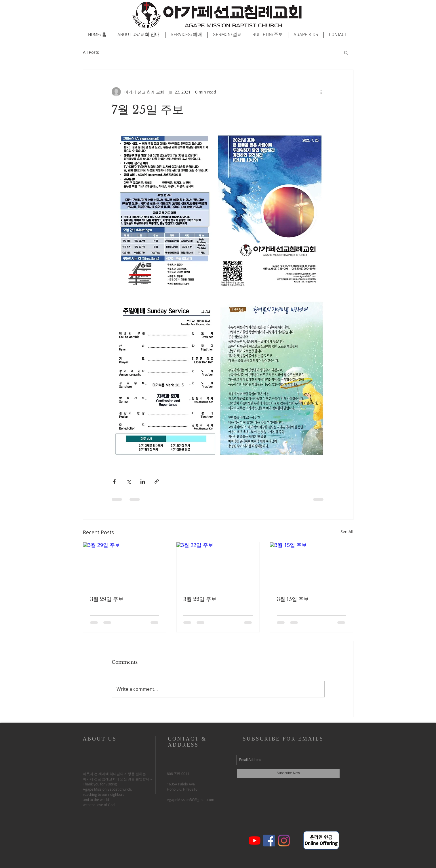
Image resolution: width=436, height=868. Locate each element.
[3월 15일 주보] (312, 566)
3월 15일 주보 (293, 599)
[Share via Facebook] (114, 481)
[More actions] (321, 92)
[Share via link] (157, 481)
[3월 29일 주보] (125, 566)
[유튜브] (255, 841)
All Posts (91, 52)
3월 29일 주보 (107, 599)
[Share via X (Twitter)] (128, 481)
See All (347, 532)
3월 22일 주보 (200, 599)
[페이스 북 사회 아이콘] (269, 841)
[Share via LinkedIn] (143, 481)
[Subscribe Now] (288, 773)
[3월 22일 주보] (218, 566)
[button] (346, 52)
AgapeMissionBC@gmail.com (191, 800)
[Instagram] (284, 841)
